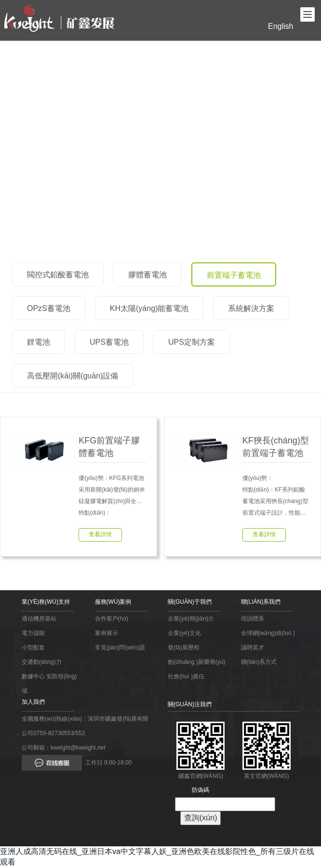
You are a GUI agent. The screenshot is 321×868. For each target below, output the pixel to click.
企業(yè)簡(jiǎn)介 (191, 619)
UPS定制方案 (192, 342)
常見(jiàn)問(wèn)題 (120, 648)
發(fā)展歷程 (184, 648)
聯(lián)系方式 (259, 662)
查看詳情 (100, 534)
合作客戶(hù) (112, 619)
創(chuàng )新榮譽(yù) (196, 662)
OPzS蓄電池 (49, 308)
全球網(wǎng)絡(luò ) (268, 633)
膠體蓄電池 (147, 275)
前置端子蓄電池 (234, 275)
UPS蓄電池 (109, 342)
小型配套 (33, 648)
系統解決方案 (251, 308)
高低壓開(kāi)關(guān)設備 (73, 376)
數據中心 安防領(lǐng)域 (49, 684)
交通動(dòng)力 (42, 662)
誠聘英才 (253, 648)
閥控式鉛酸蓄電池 (58, 275)
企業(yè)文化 (184, 633)
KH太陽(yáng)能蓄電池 (149, 308)
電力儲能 (33, 633)
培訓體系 (253, 619)
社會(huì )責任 (186, 676)
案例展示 (107, 633)
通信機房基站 (39, 619)
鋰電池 (39, 342)
